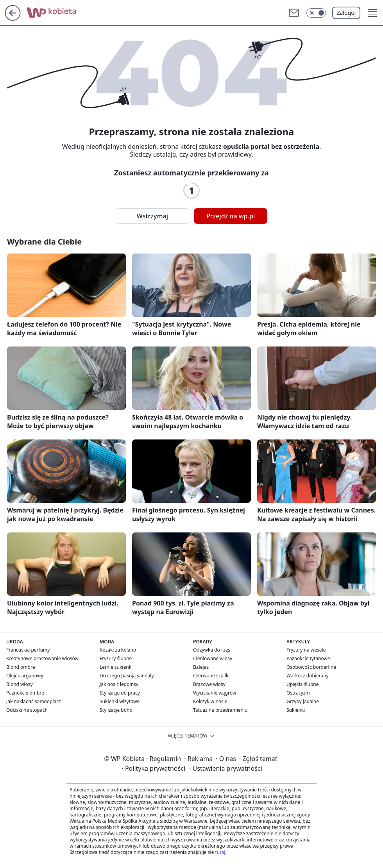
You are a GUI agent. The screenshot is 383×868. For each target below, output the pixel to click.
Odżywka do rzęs (212, 650)
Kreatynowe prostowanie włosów (42, 658)
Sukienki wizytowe (120, 701)
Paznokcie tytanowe (308, 658)
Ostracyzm (298, 693)
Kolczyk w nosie (210, 701)
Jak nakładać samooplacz (34, 701)
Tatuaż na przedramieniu (220, 710)
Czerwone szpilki (211, 676)
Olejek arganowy (25, 676)
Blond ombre (21, 667)
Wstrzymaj (152, 216)
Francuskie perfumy (28, 650)
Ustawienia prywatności (226, 768)
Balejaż (201, 667)
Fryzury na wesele (306, 650)
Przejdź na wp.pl (231, 216)
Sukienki (296, 710)
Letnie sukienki (116, 667)
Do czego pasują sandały (127, 676)
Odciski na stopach (27, 710)
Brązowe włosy (209, 684)
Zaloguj (346, 13)
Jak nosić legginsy (119, 684)
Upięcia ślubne (303, 684)
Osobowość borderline (311, 667)
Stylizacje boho (116, 710)
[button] (316, 13)
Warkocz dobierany (308, 676)
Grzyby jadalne (303, 701)
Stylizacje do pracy (120, 693)
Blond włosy (20, 684)
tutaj (220, 852)
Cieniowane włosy (213, 658)
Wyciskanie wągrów (215, 693)
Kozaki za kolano (118, 650)
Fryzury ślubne (116, 658)
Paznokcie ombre (25, 693)
